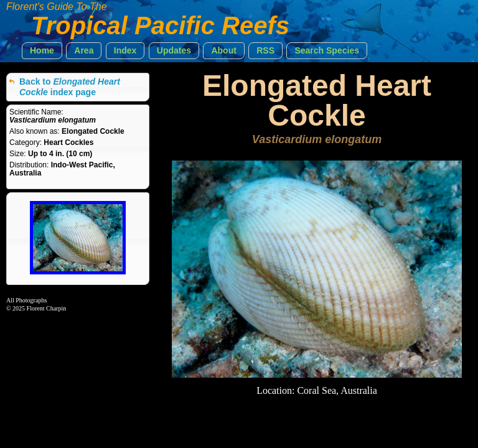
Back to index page (70, 87)
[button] (42, 51)
